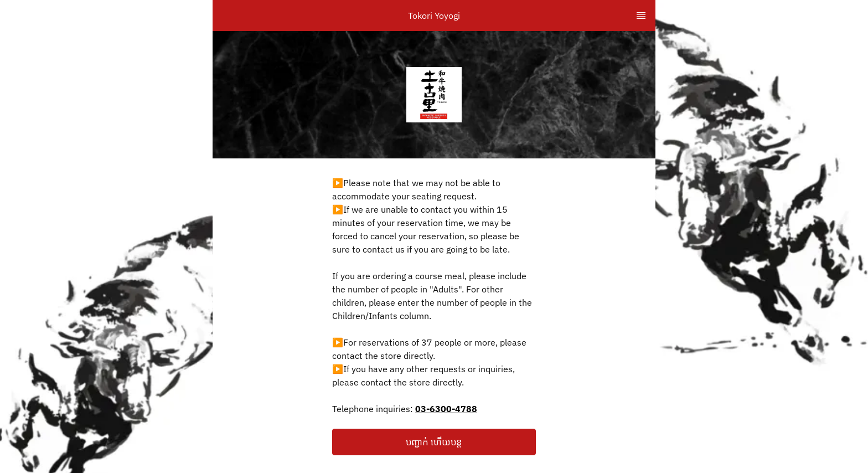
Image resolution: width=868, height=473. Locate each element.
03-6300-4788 (446, 409)
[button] (434, 442)
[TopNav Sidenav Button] (641, 16)
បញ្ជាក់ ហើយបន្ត (434, 442)
